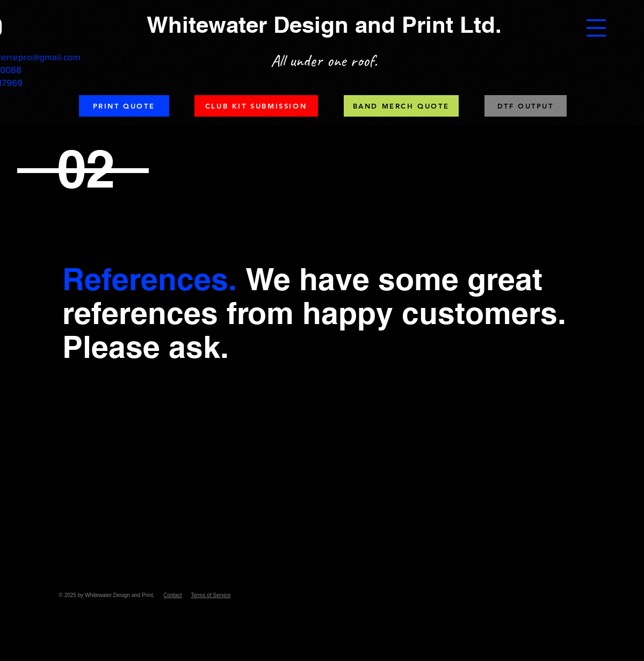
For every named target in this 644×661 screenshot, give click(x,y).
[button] (596, 28)
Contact (172, 595)
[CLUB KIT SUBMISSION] (256, 106)
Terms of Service (211, 595)
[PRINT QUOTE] (124, 106)
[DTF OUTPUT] (526, 106)
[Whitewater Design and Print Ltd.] (325, 25)
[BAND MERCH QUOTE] (401, 106)
